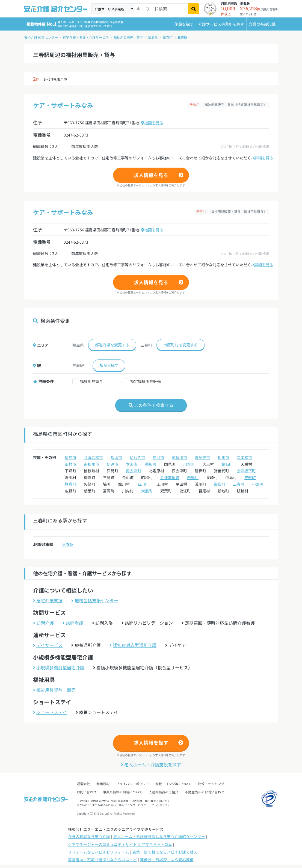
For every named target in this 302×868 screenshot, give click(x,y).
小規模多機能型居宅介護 (59, 667)
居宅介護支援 (48, 600)
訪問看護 (73, 623)
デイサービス (48, 645)
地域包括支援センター (95, 600)
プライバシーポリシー (132, 784)
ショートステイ (50, 712)
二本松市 (244, 457)
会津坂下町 (246, 471)
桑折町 (151, 464)
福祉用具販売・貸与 (128, 37)
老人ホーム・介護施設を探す (151, 764)
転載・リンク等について (173, 784)
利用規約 (103, 784)
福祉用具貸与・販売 (54, 690)
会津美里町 (170, 477)
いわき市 (137, 457)
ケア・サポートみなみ (63, 105)
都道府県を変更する (112, 345)
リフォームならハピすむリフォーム (99, 852)
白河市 (158, 457)
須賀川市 (179, 457)
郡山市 (116, 457)
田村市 (70, 464)
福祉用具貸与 (91, 381)
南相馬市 (91, 464)
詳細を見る (263, 158)
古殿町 (220, 484)
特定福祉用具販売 (146, 381)
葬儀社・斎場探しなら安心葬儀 (167, 860)
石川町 (143, 484)
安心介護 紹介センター (41, 37)
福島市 (70, 457)
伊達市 (112, 464)
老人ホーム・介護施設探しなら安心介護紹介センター (159, 836)
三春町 (168, 37)
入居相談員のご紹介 (164, 792)
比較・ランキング (211, 784)
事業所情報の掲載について (123, 792)
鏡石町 (227, 464)
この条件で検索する (151, 405)
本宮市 (132, 464)
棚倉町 (70, 484)
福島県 (153, 37)
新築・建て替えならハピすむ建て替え (165, 852)
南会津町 (134, 471)
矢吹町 (250, 477)
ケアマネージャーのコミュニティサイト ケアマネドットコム (120, 844)
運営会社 (83, 784)
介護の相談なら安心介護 (89, 836)
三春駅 (182, 37)
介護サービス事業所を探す (221, 24)
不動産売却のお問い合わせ (205, 792)
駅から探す (109, 365)
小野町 (258, 484)
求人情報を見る (151, 175)
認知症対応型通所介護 (133, 645)
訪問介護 (43, 623)
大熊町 (147, 491)
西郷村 (193, 477)
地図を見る (152, 123)
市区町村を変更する (180, 345)
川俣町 (189, 464)
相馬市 (223, 457)
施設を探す (184, 24)
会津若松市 (93, 457)
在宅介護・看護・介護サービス (86, 37)
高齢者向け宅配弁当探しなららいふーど (102, 860)
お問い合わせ (87, 792)
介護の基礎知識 (262, 24)
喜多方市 (202, 457)
